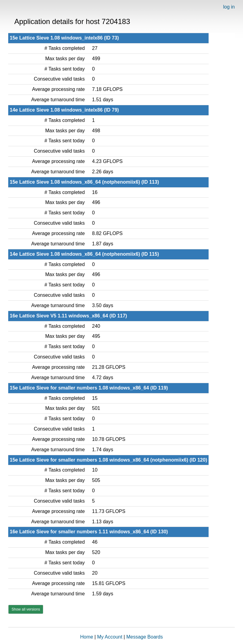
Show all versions (26, 609)
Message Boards (145, 637)
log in (229, 7)
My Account (110, 637)
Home (87, 637)
